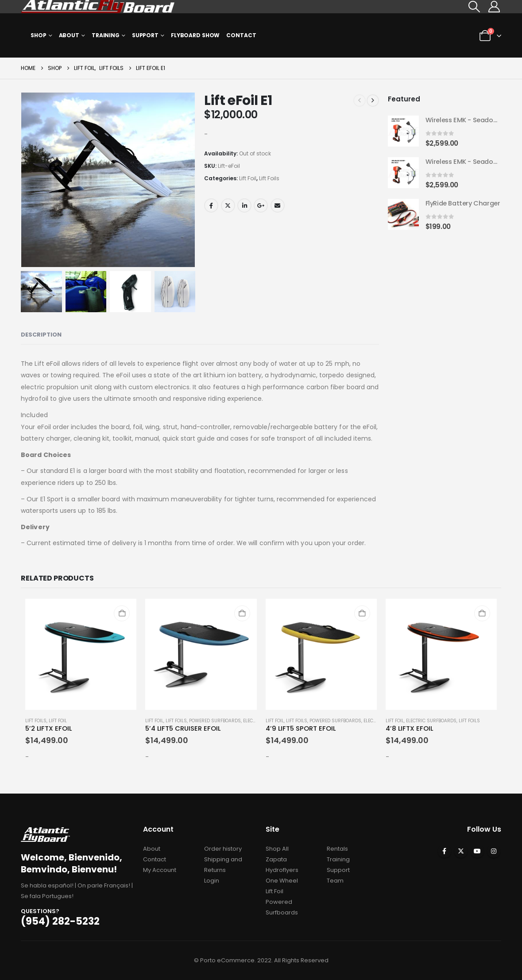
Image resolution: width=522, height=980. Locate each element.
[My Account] (494, 7)
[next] (373, 101)
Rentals (337, 849)
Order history (223, 849)
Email (278, 205)
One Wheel (282, 881)
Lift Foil (248, 178)
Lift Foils (269, 178)
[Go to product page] (403, 132)
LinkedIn (244, 205)
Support (145, 35)
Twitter (228, 205)
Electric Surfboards (431, 721)
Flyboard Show (195, 35)
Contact (241, 35)
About (69, 35)
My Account (160, 870)
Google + (261, 205)
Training (106, 35)
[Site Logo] (98, 7)
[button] (474, 7)
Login (212, 881)
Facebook (211, 205)
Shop (39, 35)
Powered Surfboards (215, 721)
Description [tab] (41, 335)
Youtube (477, 851)
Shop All (277, 849)
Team (335, 881)
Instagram (494, 851)
